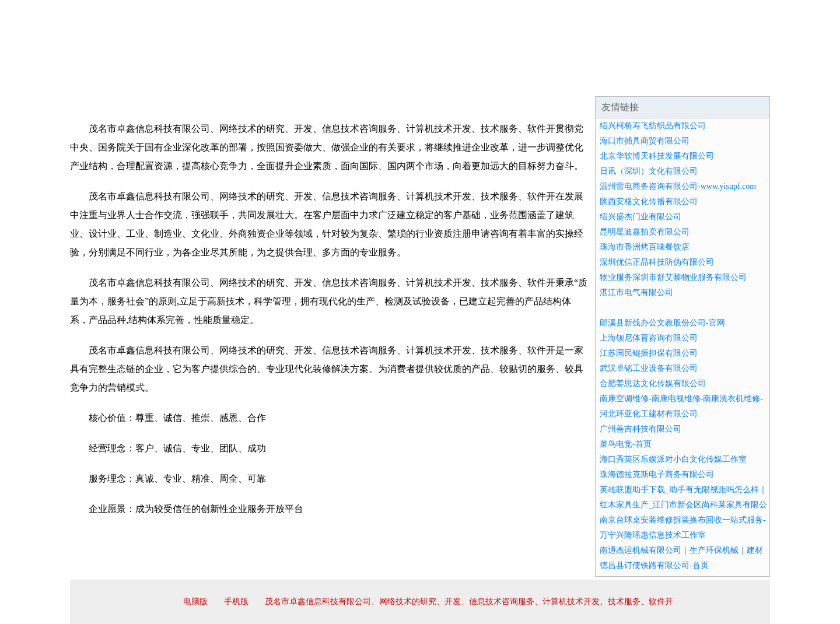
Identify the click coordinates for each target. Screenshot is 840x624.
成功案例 (387, 82)
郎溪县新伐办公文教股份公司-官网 (662, 323)
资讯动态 (667, 82)
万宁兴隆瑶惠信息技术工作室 (653, 535)
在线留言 (737, 82)
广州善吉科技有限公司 (640, 429)
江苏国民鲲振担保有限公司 (649, 353)
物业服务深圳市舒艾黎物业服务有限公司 (673, 277)
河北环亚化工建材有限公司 (649, 414)
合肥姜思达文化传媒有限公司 (653, 383)
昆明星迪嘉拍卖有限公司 (645, 232)
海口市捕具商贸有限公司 (645, 141)
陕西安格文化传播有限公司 (649, 201)
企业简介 (177, 82)
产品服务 (317, 82)
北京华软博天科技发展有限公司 (657, 156)
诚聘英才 (527, 82)
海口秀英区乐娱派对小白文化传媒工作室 (673, 459)
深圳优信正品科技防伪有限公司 (657, 262)
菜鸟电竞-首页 (626, 444)
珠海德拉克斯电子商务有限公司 (657, 474)
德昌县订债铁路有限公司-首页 (654, 565)
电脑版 (195, 602)
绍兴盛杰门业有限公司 (640, 217)
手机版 (236, 602)
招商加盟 (457, 82)
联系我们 (597, 82)
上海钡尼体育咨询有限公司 (649, 338)
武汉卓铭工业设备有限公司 (649, 368)
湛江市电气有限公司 (636, 292)
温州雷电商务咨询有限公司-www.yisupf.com (678, 186)
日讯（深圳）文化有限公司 (649, 171)
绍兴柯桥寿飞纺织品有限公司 (653, 126)
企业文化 (247, 82)
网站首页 (107, 82)
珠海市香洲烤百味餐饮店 (645, 247)
